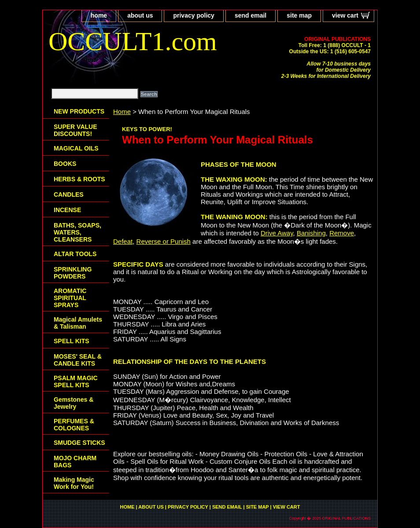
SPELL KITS (72, 341)
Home (122, 112)
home (99, 15)
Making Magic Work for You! (74, 483)
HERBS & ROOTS (79, 179)
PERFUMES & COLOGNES (74, 425)
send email (251, 15)
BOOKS (65, 164)
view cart (345, 15)
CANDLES (69, 194)
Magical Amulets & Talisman (78, 323)
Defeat (123, 241)
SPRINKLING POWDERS (73, 273)
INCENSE (67, 210)
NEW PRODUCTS (79, 111)
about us (140, 15)
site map (299, 15)
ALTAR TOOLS (75, 254)
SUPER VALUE (76, 130)
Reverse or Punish (164, 241)
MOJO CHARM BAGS (75, 462)
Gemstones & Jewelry (74, 403)
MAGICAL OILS (76, 148)
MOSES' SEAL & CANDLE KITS (78, 360)
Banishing (311, 233)
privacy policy (193, 15)
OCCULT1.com (133, 41)
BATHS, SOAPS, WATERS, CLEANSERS (77, 232)
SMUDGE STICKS (79, 443)
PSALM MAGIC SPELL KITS (76, 381)
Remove (342, 233)
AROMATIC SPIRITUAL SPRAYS (70, 298)
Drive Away (277, 233)
